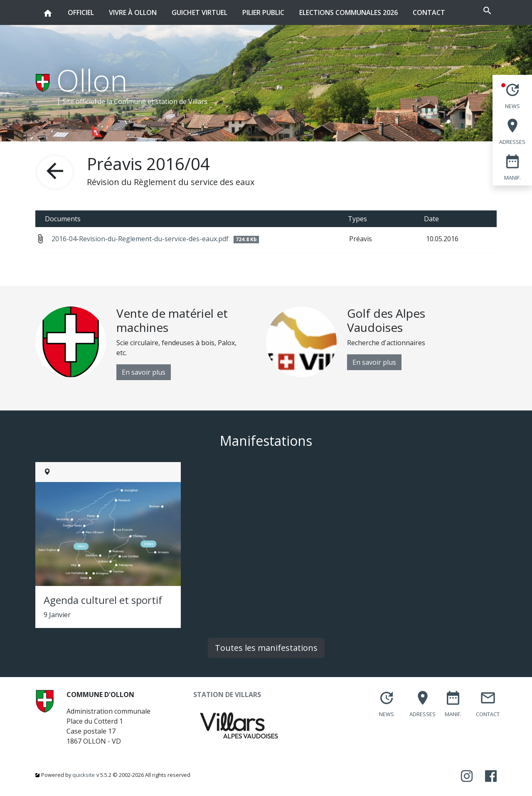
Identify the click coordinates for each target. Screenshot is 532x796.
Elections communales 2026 (349, 12)
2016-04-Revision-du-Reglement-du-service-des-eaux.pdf (155, 239)
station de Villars (181, 101)
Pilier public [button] (263, 9)
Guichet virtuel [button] (199, 9)
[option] (151, 343)
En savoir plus (144, 372)
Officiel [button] (81, 9)
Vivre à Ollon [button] (133, 9)
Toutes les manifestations (266, 648)
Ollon (92, 80)
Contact (429, 12)
